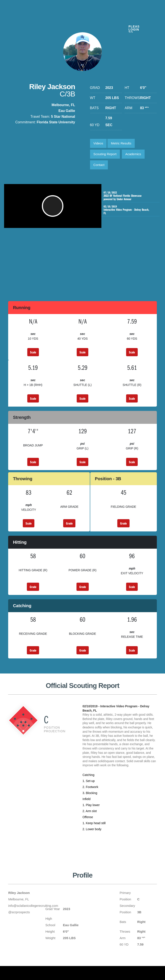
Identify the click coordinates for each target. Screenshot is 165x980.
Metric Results (121, 143)
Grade (69, 523)
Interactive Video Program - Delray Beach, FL (129, 213)
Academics (133, 154)
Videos (98, 143)
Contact (99, 165)
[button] (54, 208)
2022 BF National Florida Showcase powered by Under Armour (129, 198)
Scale (33, 352)
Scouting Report (105, 154)
